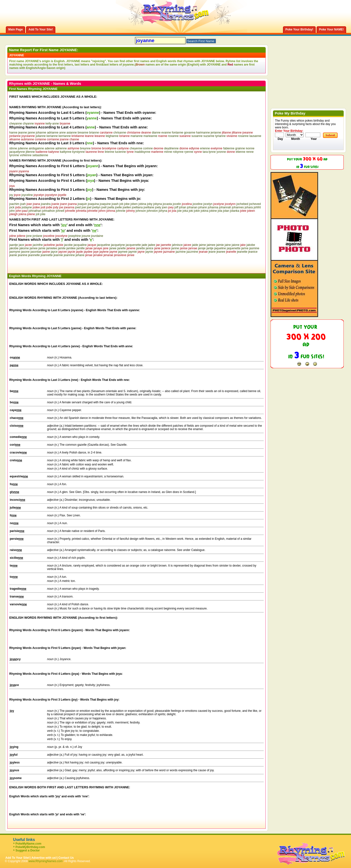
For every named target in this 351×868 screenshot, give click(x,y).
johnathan (35, 211)
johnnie (121, 211)
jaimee (211, 245)
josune (86, 236)
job (121, 204)
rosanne (243, 136)
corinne (148, 148)
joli (38, 214)
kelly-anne (52, 124)
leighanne (112, 136)
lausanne (255, 136)
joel (89, 207)
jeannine (69, 255)
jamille (81, 248)
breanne (83, 133)
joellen (127, 207)
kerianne (52, 136)
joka (185, 211)
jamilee (71, 248)
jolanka (235, 211)
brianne (94, 133)
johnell (60, 211)
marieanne (151, 136)
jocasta (167, 204)
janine (175, 248)
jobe (127, 204)
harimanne (203, 133)
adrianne (53, 133)
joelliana (137, 207)
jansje (202, 248)
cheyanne (16, 124)
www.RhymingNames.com (46, 861)
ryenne (189, 152)
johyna (163, 211)
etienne (240, 152)
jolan (226, 211)
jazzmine (192, 252)
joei (84, 207)
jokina (205, 211)
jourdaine (97, 236)
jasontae (36, 252)
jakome (24, 248)
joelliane (149, 207)
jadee (151, 245)
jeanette (242, 252)
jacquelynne (17, 152)
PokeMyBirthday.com (30, 847)
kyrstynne (78, 152)
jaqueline (220, 248)
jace (21, 245)
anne (63, 133)
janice (150, 248)
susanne (197, 136)
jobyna (158, 204)
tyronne (14, 155)
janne (31, 133)
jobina (142, 204)
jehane (80, 255)
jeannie (58, 255)
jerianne (216, 133)
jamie (42, 248)
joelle (118, 207)
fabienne (229, 148)
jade (144, 245)
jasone (25, 252)
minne (168, 152)
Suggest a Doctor (28, 850)
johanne (41, 133)
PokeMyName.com (29, 844)
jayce (54, 252)
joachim (14, 204)
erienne (205, 148)
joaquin (82, 204)
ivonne (250, 148)
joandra (46, 204)
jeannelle (34, 255)
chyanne (28, 124)
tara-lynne (209, 152)
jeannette (47, 255)
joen (165, 207)
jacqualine (80, 245)
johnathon (49, 211)
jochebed (242, 204)
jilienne (30, 152)
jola (220, 211)
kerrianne (65, 136)
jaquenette (234, 248)
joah (23, 204)
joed (78, 207)
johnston (152, 211)
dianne (156, 133)
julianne (41, 136)
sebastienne (40, 155)
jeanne (23, 133)
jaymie (132, 252)
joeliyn (96, 207)
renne (250, 152)
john (12, 211)
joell (104, 207)
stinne (13, 148)
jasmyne (15, 252)
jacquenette (133, 245)
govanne (190, 133)
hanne (13, 133)
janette (141, 248)
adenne (49, 148)
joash (115, 204)
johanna (213, 207)
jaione (235, 245)
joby (150, 204)
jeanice (253, 252)
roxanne (173, 136)
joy (11, 195)
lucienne (121, 152)
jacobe (68, 245)
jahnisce (177, 245)
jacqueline (104, 245)
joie (180, 211)
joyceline (27, 195)
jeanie (13, 255)
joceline (198, 204)
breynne (85, 148)
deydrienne (171, 148)
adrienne (61, 148)
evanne (166, 133)
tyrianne (220, 136)
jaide (195, 245)
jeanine (23, 255)
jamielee (52, 248)
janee (113, 248)
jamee (34, 248)
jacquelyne (118, 245)
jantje (210, 248)
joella (111, 207)
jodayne (27, 207)
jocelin (177, 204)
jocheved (255, 204)
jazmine (181, 252)
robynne (178, 152)
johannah (225, 207)
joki (191, 211)
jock (12, 207)
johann (203, 207)
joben (134, 204)
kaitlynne (66, 152)
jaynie (149, 252)
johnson (141, 211)
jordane (37, 236)
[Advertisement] (66, 264)
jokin (197, 211)
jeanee (221, 252)
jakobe (251, 245)
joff (176, 207)
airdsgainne (36, 148)
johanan (192, 207)
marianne (136, 136)
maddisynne (142, 152)
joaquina (93, 204)
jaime (202, 245)
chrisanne (120, 133)
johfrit (257, 207)
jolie (43, 214)
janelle (122, 248)
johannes (238, 207)
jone (29, 236)
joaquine (105, 204)
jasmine (254, 248)
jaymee (123, 252)
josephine (74, 236)
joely (158, 207)
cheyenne (136, 148)
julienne (23, 148)
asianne (72, 133)
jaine (228, 245)
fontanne (178, 133)
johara (249, 207)
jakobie (14, 248)
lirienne (110, 152)
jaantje (14, 245)
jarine (245, 248)
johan (183, 207)
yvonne (221, 152)
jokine (213, 211)
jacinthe (38, 245)
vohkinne (26, 155)
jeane (212, 252)
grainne (240, 148)
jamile (62, 248)
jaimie (220, 245)
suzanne (209, 136)
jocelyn (208, 204)
